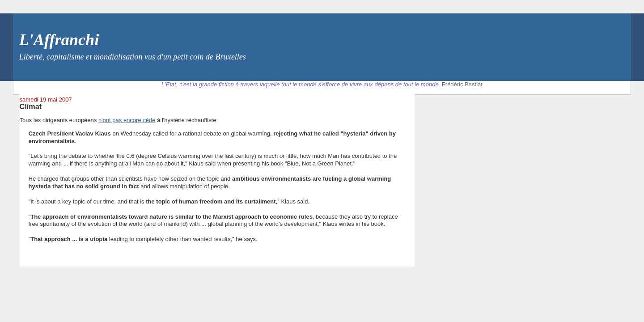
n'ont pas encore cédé (127, 120)
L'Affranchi (59, 40)
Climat (31, 106)
